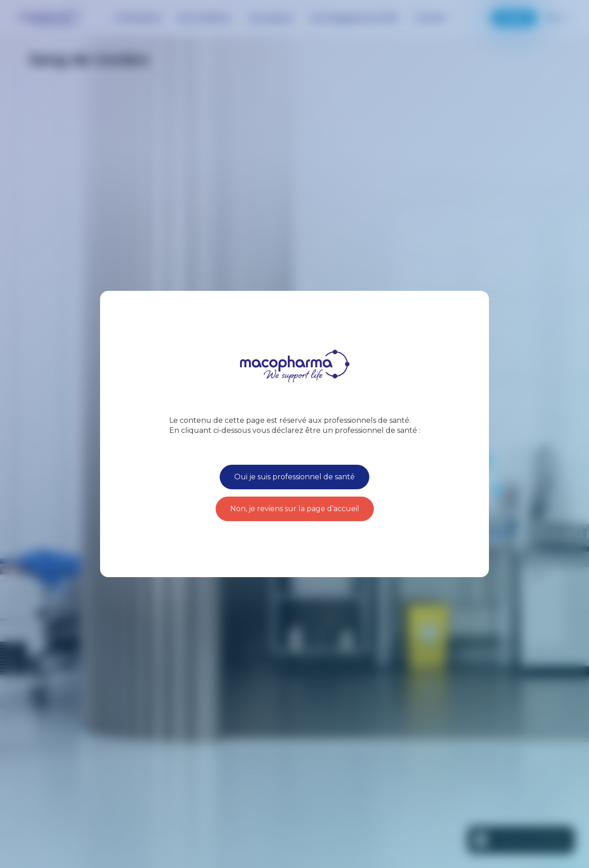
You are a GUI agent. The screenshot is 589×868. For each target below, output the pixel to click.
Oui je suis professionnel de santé (294, 477)
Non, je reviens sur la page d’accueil (295, 509)
